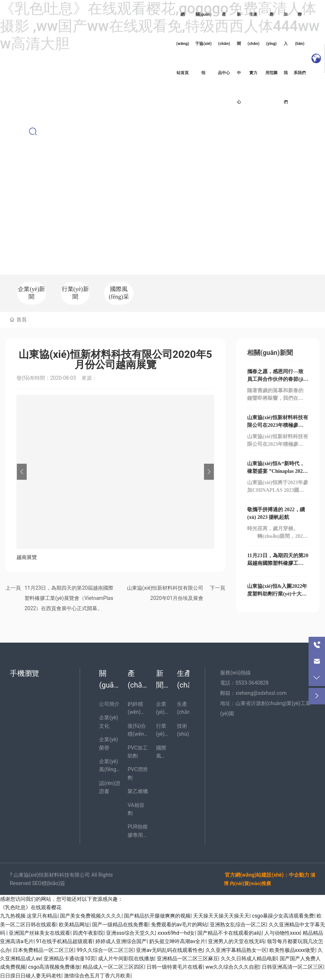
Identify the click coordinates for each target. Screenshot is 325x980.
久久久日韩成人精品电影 (249, 958)
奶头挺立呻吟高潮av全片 (177, 941)
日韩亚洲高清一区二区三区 (292, 967)
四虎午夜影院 (88, 933)
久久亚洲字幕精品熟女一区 (236, 950)
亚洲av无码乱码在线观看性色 (169, 950)
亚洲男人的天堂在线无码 (236, 941)
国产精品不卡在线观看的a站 (230, 933)
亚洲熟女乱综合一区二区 (238, 925)
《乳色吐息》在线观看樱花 (31, 907)
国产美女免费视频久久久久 (91, 916)
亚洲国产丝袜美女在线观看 (39, 933)
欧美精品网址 (74, 925)
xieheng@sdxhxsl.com (261, 693)
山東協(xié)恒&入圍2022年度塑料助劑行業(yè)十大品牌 (277, 594)
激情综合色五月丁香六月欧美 (97, 976)
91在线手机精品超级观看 (65, 941)
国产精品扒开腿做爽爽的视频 (157, 916)
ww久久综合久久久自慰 (232, 967)
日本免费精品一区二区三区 (44, 950)
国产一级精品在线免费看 (120, 925)
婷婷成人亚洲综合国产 (121, 941)
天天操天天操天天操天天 (221, 916)
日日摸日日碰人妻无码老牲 (31, 976)
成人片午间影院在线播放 (126, 958)
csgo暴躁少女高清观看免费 (283, 916)
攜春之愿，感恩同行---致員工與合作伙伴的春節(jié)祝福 (277, 379)
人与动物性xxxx (282, 933)
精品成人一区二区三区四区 (113, 967)
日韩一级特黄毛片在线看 (175, 967)
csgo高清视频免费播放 (54, 967)
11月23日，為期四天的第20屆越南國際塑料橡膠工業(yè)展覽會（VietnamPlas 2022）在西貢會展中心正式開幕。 (69, 598)
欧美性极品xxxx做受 (292, 950)
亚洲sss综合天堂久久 (131, 933)
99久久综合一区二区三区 (105, 950)
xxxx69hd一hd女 (176, 933)
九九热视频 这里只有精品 (29, 916)
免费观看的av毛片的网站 (179, 925)
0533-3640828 (252, 683)
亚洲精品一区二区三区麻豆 (188, 958)
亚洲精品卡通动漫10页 (69, 958)
